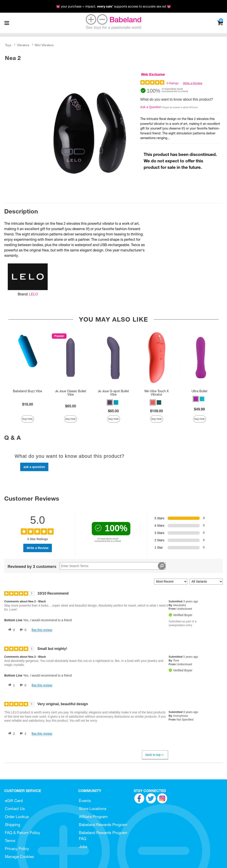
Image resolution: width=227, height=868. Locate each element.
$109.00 (157, 411)
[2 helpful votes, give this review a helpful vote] (11, 734)
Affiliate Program (93, 817)
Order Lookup (17, 817)
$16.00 (28, 404)
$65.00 (71, 406)
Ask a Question (151, 107)
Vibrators (23, 45)
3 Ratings (172, 83)
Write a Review (193, 83)
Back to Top (155, 755)
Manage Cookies (19, 857)
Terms (10, 841)
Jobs (83, 847)
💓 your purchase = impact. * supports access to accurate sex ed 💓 (113, 6)
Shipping (13, 825)
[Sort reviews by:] (171, 582)
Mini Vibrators (44, 45)
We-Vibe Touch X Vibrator (157, 393)
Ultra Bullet (200, 391)
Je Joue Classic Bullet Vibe (71, 393)
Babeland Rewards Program (103, 825)
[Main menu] (7, 23)
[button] (110, 402)
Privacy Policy (17, 849)
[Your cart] (220, 23)
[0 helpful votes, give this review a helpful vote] (11, 630)
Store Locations (93, 809)
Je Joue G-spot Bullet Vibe (113, 393)
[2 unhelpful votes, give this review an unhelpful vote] (22, 734)
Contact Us (15, 809)
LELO (33, 294)
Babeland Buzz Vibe (27, 391)
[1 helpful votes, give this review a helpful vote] (11, 685)
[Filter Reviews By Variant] (206, 582)
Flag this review (42, 630)
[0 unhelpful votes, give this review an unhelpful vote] (22, 630)
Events (85, 801)
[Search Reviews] (113, 566)
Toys (8, 45)
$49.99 (199, 409)
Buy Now (27, 419)
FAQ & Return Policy (23, 833)
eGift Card (14, 801)
